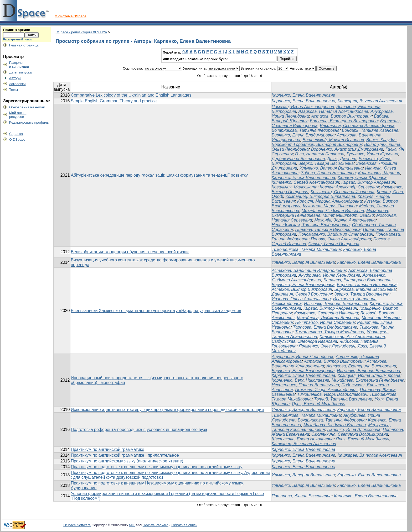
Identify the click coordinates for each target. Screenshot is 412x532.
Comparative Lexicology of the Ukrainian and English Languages (131, 95)
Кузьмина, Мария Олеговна (330, 206)
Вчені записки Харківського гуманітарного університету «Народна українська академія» (156, 311)
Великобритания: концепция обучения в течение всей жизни (130, 252)
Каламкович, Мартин (379, 173)
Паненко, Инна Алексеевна (354, 430)
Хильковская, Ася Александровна (352, 337)
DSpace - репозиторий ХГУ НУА (81, 32)
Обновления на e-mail (27, 107)
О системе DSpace (71, 16)
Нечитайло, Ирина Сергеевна (325, 322)
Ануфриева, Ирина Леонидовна (329, 275)
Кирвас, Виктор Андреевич (368, 182)
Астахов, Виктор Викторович (341, 116)
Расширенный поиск (17, 39)
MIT (132, 525)
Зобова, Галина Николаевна (328, 173)
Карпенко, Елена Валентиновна (303, 95)
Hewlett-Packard (156, 525)
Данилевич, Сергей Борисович (302, 294)
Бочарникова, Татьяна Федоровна (306, 130)
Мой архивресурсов (18, 115)
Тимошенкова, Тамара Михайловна (306, 249)
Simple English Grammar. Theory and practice (114, 101)
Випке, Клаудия (381, 140)
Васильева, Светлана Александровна (357, 126)
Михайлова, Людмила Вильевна (333, 211)
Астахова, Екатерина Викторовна (361, 366)
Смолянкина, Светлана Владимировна (350, 434)
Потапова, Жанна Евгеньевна (302, 496)
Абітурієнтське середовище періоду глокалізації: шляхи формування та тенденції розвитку (159, 175)
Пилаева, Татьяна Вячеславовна (328, 230)
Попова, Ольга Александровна (341, 239)
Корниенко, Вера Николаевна (300, 380)
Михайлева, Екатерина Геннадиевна (368, 380)
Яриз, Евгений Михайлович (319, 404)
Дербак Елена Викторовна (298, 159)
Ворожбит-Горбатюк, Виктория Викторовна (317, 144)
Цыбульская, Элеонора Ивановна (304, 341)
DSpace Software (77, 525)
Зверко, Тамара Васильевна (326, 163)
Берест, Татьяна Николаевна (367, 285)
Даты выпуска (20, 72)
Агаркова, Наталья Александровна (333, 111)
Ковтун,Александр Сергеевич (349, 187)
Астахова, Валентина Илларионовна (309, 270)
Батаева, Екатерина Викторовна (344, 121)
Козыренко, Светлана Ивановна (343, 192)
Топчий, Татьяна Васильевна (343, 399)
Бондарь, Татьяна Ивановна (370, 130)
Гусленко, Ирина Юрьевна (372, 154)
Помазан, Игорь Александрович (303, 107)
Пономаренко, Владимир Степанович (336, 234)
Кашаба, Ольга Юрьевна (362, 178)
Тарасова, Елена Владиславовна (325, 327)
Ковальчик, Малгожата (295, 187)
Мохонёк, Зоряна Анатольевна (345, 220)
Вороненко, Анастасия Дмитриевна (347, 149)
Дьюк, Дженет (342, 159)
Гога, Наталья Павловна (320, 154)
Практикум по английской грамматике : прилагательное (125, 455)
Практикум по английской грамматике (107, 449)
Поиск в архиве (17, 30)
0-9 (185, 52)
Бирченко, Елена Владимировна (303, 135)
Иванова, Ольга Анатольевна (301, 299)
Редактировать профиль (29, 122)
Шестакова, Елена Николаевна (303, 439)
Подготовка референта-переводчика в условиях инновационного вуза (139, 430)
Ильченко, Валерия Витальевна (331, 168)
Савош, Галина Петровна (334, 244)
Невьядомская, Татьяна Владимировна (311, 225)
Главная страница (24, 45)
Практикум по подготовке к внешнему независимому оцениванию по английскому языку (156, 467)
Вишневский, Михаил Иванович (333, 140)
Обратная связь (184, 525)
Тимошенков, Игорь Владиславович (332, 394)
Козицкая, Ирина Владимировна (369, 375)
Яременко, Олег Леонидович (327, 346)
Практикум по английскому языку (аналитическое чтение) (127, 461)
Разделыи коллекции (19, 65)
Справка (16, 134)
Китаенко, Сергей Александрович (305, 182)
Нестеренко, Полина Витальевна (305, 385)
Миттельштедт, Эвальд (348, 215)
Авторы (15, 78)
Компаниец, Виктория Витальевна (320, 196)
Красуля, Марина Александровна (329, 201)
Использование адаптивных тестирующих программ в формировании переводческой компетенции (167, 410)
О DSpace (17, 139)
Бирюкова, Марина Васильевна (365, 289)
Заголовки (17, 84)
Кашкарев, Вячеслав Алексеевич (370, 101)
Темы (14, 90)
